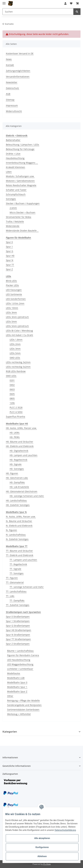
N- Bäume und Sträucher (19, 521)
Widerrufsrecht (14, 111)
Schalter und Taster (16, 190)
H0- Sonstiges (17, 469)
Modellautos (14, 673)
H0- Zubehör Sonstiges (18, 505)
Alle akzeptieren (42, 838)
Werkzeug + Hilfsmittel (19, 714)
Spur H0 (10, 256)
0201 (12, 380)
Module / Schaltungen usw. (20, 176)
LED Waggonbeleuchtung (20, 664)
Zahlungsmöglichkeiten (18, 71)
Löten (9, 172)
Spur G (9, 251)
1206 (12, 403)
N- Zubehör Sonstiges (17, 539)
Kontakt (10, 65)
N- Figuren (11, 530)
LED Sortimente (14, 294)
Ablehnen (42, 856)
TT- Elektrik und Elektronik (20, 555)
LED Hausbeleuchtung (19, 660)
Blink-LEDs (11, 281)
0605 (12, 394)
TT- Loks (10, 596)
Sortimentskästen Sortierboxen (23, 710)
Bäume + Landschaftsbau (20, 651)
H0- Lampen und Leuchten (24, 455)
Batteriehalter (13, 140)
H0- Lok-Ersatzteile (19, 487)
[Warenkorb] (77, 3)
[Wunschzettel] (71, 3)
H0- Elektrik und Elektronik (20, 446)
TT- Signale (15, 569)
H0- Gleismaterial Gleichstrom (22, 491)
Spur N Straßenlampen (18, 635)
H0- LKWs (15, 433)
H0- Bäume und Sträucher (20, 442)
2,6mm (13, 208)
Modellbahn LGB (16, 678)
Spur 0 (9, 242)
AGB (8, 94)
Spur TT (10, 265)
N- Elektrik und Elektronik (19, 526)
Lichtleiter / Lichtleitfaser (20, 669)
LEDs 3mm (11, 312)
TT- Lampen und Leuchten (23, 560)
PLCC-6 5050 (16, 412)
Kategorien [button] (10, 732)
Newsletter (12, 82)
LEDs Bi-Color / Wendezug (19, 331)
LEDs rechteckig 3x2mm (18, 362)
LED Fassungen (14, 290)
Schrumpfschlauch (16, 194)
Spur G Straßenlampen (18, 626)
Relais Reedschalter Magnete (21, 185)
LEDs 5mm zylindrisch (17, 326)
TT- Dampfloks (17, 600)
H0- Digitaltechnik (19, 451)
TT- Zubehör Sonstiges (18, 605)
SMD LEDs (15, 358)
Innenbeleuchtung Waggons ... (22, 163)
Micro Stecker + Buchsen (23, 212)
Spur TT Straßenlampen (18, 639)
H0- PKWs (15, 437)
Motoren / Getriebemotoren (20, 181)
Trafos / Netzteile (15, 221)
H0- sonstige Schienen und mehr (27, 496)
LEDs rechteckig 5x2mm (18, 367)
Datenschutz (12, 88)
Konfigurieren (42, 847)
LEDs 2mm (15, 344)
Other (10, 696)
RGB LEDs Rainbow (16, 371)
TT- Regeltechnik (18, 564)
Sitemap (10, 100)
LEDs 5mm (11, 322)
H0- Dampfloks (17, 482)
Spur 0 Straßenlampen (18, 617)
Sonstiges (11, 199)
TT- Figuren (12, 578)
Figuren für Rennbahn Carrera (23, 655)
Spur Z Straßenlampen (18, 644)
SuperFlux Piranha (15, 417)
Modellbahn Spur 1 (17, 687)
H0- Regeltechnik (18, 460)
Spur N (10, 260)
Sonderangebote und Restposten (24, 705)
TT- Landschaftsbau (16, 591)
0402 (12, 385)
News (9, 59)
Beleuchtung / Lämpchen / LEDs (23, 145)
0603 (12, 389)
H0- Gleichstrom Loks (17, 478)
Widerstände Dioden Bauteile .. (22, 231)
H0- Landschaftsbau (16, 500)
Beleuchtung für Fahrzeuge (20, 149)
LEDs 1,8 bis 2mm (15, 303)
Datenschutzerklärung (65, 830)
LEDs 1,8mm (16, 340)
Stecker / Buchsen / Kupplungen (23, 203)
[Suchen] (38, 12)
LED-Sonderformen (16, 299)
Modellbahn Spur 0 (17, 682)
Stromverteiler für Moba (19, 217)
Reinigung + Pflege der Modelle (23, 701)
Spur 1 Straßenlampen (18, 621)
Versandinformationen (18, 77)
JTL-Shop (47, 864)
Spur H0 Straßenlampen (19, 630)
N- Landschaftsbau (16, 535)
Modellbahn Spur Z (17, 691)
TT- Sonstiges (17, 573)
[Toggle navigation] (4, 2)
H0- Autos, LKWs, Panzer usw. (21, 428)
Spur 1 (9, 247)
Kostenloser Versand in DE (20, 53)
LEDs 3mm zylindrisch (17, 317)
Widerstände (13, 226)
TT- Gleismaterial (15, 582)
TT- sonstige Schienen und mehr (27, 587)
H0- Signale (16, 464)
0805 (12, 398)
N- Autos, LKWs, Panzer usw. (21, 517)
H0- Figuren (12, 473)
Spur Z (9, 269)
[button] (65, 3)
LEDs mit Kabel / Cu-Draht (19, 335)
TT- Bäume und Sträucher (19, 551)
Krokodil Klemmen (15, 167)
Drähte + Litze (13, 154)
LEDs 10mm (12, 308)
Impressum (12, 105)
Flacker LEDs (12, 285)
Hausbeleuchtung (15, 158)
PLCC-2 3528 (16, 407)
